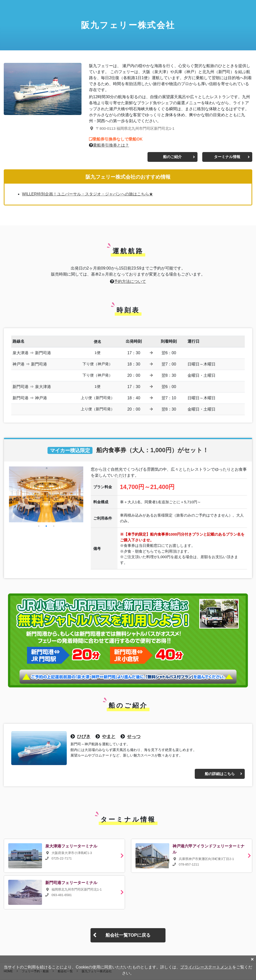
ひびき (84, 737)
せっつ (134, 737)
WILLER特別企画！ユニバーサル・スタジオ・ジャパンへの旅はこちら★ (87, 194)
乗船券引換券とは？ (111, 145)
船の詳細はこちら (220, 774)
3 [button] (54, 526)
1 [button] (39, 526)
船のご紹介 (172, 157)
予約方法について (130, 281)
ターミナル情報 (227, 157)
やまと (109, 737)
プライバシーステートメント (206, 967)
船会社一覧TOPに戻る (128, 935)
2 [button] (46, 526)
